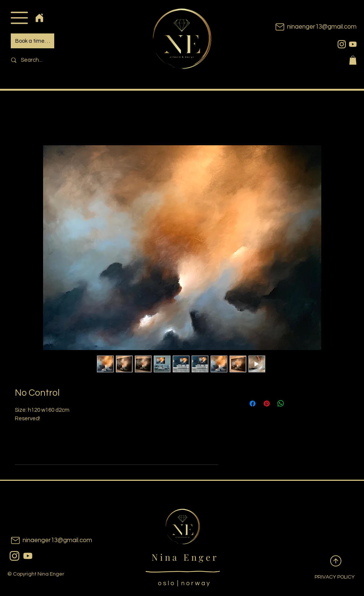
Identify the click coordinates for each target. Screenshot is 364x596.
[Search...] (58, 60)
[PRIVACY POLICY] (329, 577)
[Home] (39, 18)
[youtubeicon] (353, 44)
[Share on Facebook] (253, 404)
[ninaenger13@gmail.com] (305, 27)
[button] (19, 18)
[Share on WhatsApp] (281, 404)
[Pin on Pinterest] (267, 404)
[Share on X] (295, 404)
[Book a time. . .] (32, 41)
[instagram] (342, 44)
